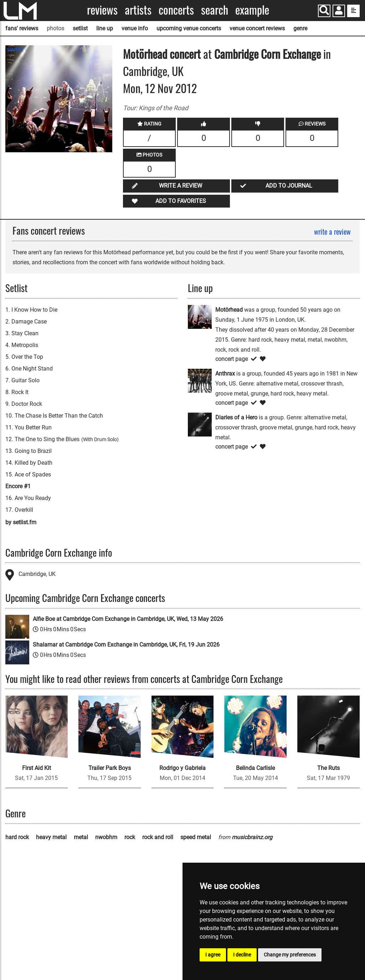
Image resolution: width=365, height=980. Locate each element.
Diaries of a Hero (236, 417)
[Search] (324, 11)
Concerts (176, 10)
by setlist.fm (21, 522)
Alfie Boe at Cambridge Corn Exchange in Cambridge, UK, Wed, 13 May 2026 (128, 619)
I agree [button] (213, 955)
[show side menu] (353, 11)
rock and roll (158, 837)
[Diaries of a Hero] (200, 424)
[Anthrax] (200, 380)
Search (215, 10)
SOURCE (15, 50)
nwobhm (106, 837)
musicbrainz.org (252, 837)
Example (252, 10)
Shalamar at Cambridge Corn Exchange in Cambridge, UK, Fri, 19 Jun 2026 (126, 645)
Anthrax (225, 374)
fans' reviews (22, 28)
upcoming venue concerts (189, 28)
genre (300, 28)
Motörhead (145, 54)
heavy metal (51, 837)
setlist (80, 28)
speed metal (196, 837)
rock (130, 837)
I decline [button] (242, 955)
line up (105, 28)
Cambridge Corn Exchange (268, 54)
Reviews (102, 10)
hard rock (17, 837)
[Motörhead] (200, 317)
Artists (138, 10)
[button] (339, 12)
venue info (135, 28)
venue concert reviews (257, 28)
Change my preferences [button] (290, 955)
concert (184, 54)
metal (81, 837)
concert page (232, 359)
